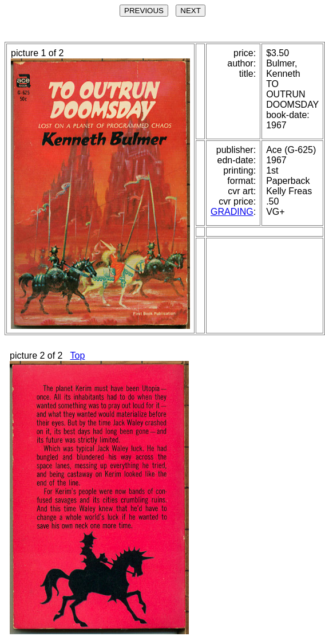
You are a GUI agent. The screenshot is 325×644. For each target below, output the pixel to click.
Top (78, 356)
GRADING (232, 212)
